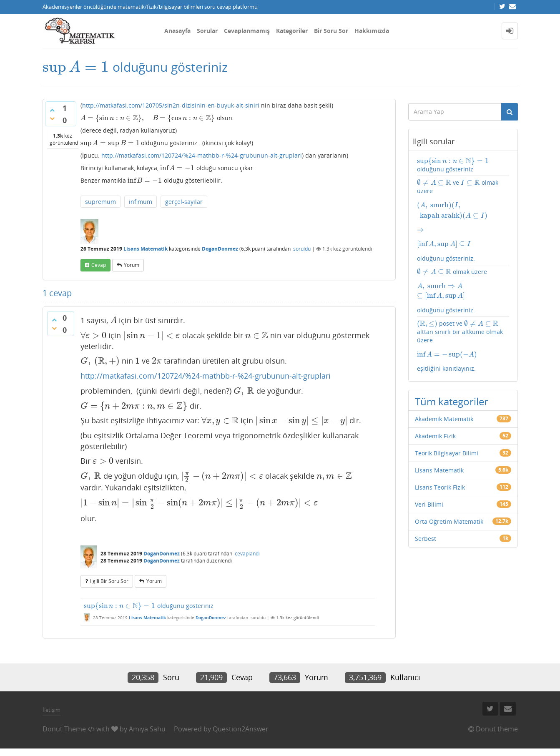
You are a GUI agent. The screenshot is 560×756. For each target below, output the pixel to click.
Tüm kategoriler (452, 401)
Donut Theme (64, 729)
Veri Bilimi (429, 504)
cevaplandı (247, 554)
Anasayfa (177, 31)
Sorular (207, 31)
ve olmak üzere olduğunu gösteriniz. (463, 220)
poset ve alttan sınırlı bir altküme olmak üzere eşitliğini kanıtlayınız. (463, 346)
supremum (100, 202)
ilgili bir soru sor (109, 581)
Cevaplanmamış (247, 31)
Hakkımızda (372, 31)
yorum (132, 265)
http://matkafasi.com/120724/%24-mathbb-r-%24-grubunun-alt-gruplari (202, 155)
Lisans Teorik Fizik (440, 487)
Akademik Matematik (444, 419)
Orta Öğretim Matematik (449, 521)
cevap (99, 265)
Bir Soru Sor (331, 31)
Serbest (426, 539)
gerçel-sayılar (184, 202)
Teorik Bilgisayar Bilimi (447, 453)
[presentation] (76, 67)
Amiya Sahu (147, 729)
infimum (141, 202)
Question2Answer (241, 729)
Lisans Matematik (146, 249)
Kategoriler (292, 31)
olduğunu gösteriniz (149, 606)
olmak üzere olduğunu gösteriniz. (463, 291)
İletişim (51, 710)
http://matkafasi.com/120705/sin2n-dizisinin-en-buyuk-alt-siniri (171, 105)
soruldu (302, 249)
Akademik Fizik (435, 436)
